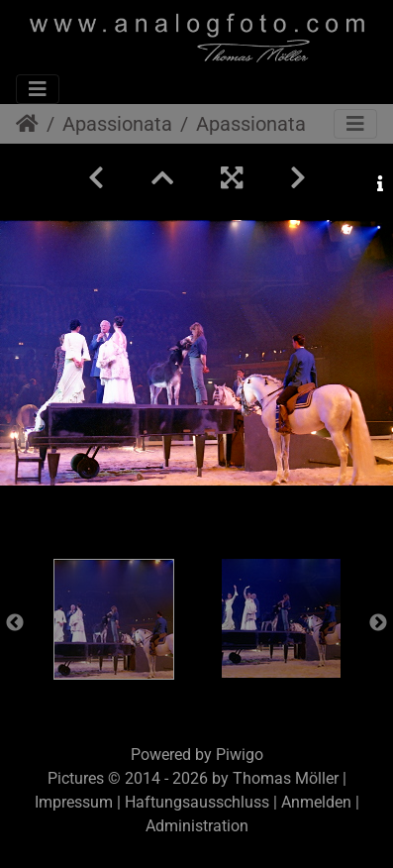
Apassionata (117, 124)
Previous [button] (15, 623)
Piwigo (240, 755)
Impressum (74, 802)
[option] (113, 619)
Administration (197, 826)
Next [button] (378, 623)
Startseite (27, 124)
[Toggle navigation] (38, 89)
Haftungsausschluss (197, 802)
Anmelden (316, 802)
